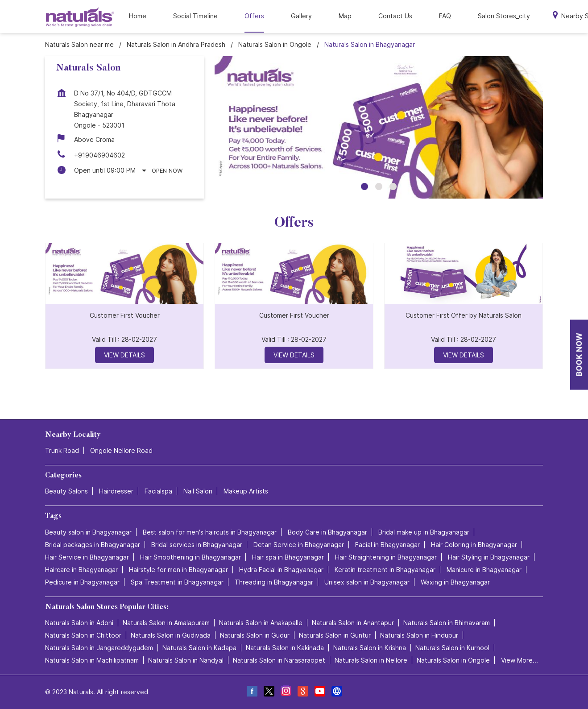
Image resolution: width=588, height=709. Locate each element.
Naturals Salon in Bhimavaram (447, 623)
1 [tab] (364, 187)
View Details (124, 355)
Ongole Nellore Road (121, 450)
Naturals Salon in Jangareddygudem (99, 648)
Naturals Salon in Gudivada (171, 635)
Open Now (167, 170)
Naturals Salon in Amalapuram (166, 623)
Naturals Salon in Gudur (255, 635)
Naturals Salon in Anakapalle (261, 623)
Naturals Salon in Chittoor (83, 635)
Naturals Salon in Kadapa (199, 648)
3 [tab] (393, 187)
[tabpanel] (379, 128)
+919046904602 (99, 155)
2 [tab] (379, 187)
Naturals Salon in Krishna (370, 648)
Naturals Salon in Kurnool (452, 648)
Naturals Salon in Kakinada (285, 648)
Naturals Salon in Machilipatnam (92, 660)
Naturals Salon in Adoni (79, 623)
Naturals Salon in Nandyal (186, 660)
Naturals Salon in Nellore (371, 660)
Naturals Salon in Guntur (335, 635)
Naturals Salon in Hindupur (419, 635)
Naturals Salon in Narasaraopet (279, 660)
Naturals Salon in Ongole (453, 660)
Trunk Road (62, 450)
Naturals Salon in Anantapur (353, 623)
